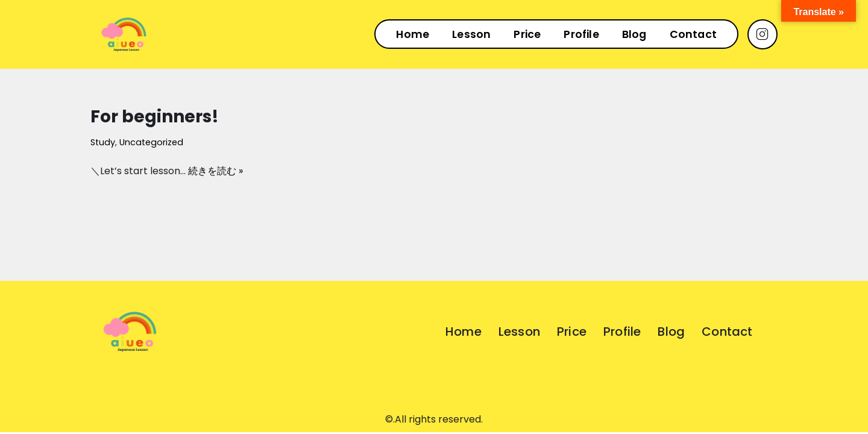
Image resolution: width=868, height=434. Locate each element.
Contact (693, 34)
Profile (581, 34)
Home (413, 34)
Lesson (471, 34)
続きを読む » (215, 171)
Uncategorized (151, 142)
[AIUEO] (124, 34)
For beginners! (155, 117)
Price (527, 34)
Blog (634, 34)
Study (103, 142)
